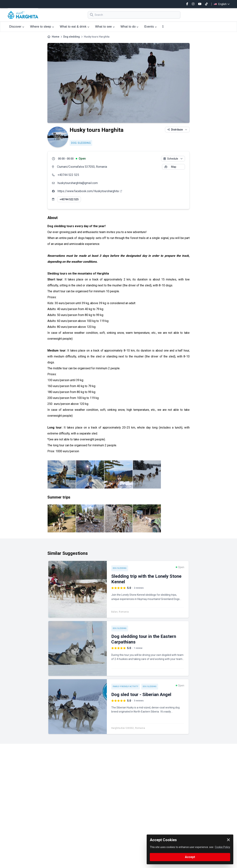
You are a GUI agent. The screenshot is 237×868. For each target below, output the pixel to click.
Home (56, 37)
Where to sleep (42, 27)
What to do (130, 27)
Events (151, 27)
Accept (190, 857)
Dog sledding (72, 37)
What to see (105, 27)
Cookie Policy (222, 847)
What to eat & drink (75, 27)
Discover (17, 27)
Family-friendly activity (126, 686)
